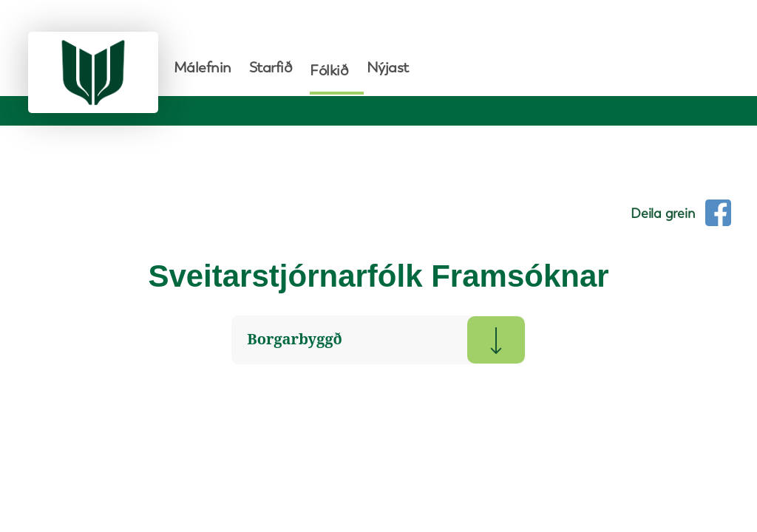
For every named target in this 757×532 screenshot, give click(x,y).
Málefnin (203, 67)
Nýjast (388, 67)
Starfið (271, 67)
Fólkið (329, 70)
